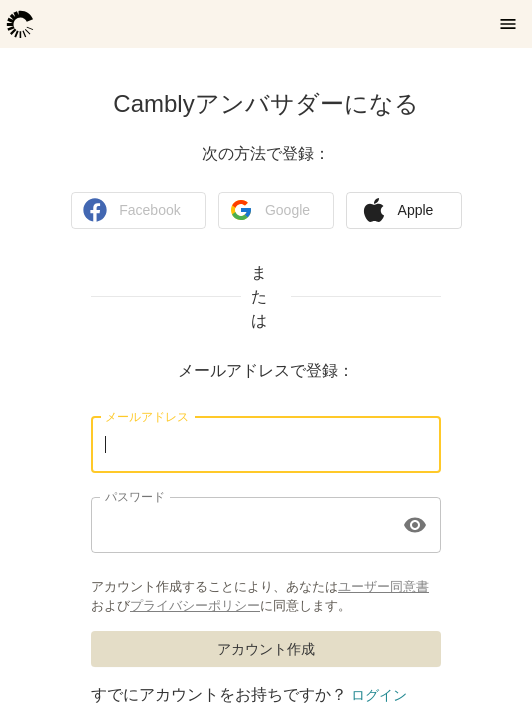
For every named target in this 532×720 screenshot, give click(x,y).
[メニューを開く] (508, 24)
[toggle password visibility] (415, 525)
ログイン (379, 695)
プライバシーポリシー (195, 605)
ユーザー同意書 (383, 586)
